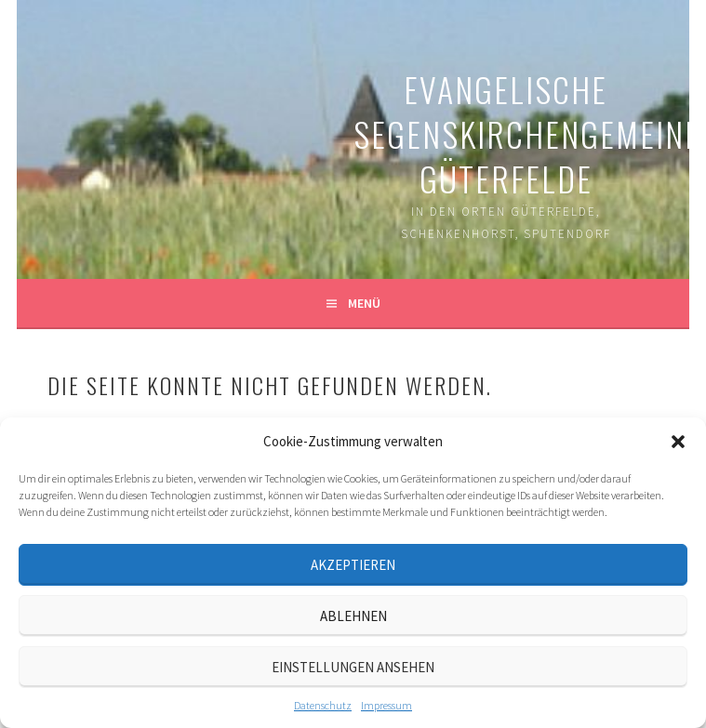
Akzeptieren (353, 565)
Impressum (386, 705)
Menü (364, 303)
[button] (678, 442)
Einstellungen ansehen (353, 667)
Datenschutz (323, 705)
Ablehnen (353, 616)
